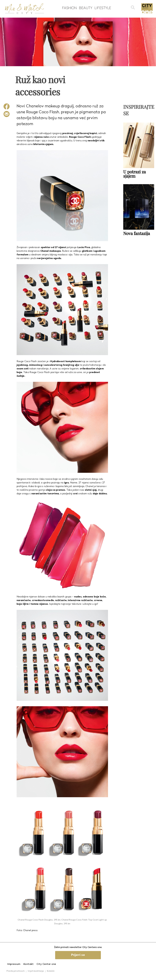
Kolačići (51, 971)
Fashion (69, 8)
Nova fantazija (137, 233)
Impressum (14, 964)
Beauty (86, 8)
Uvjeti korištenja (36, 971)
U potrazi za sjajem (135, 174)
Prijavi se (78, 955)
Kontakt (29, 964)
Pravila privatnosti (16, 971)
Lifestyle (103, 8)
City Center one (46, 964)
